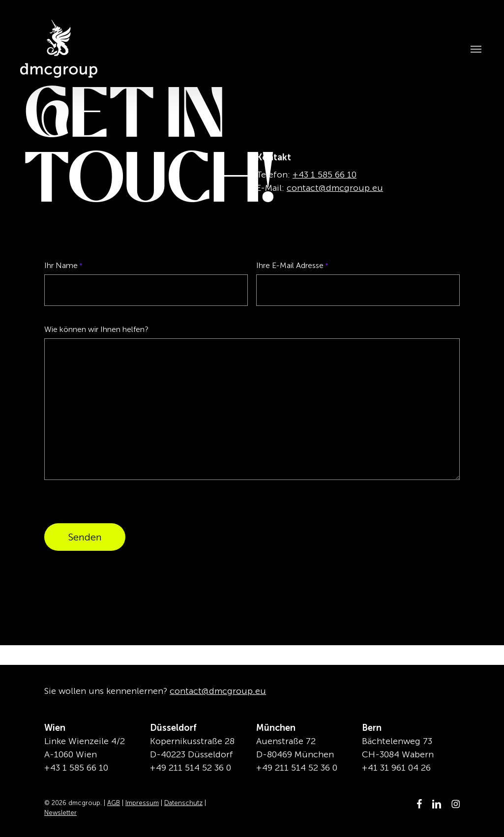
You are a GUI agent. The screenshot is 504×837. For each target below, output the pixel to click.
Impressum (142, 803)
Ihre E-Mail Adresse (292, 266)
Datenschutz (183, 803)
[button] (473, 49)
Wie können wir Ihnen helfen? (96, 329)
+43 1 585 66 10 (325, 175)
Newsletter (60, 813)
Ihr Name (63, 266)
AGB (114, 803)
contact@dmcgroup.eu (335, 188)
